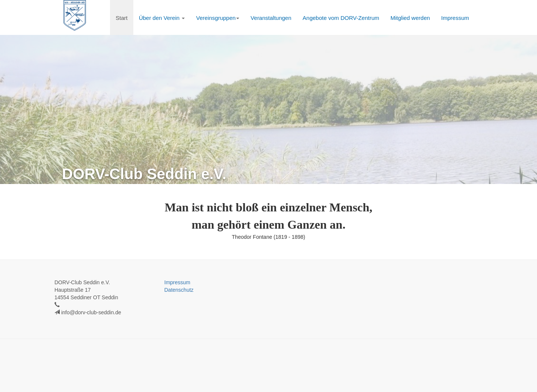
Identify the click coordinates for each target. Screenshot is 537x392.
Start (122, 18)
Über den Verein (162, 18)
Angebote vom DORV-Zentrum (341, 18)
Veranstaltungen (271, 18)
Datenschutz (179, 290)
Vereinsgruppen (218, 18)
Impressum (455, 18)
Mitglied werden (410, 18)
